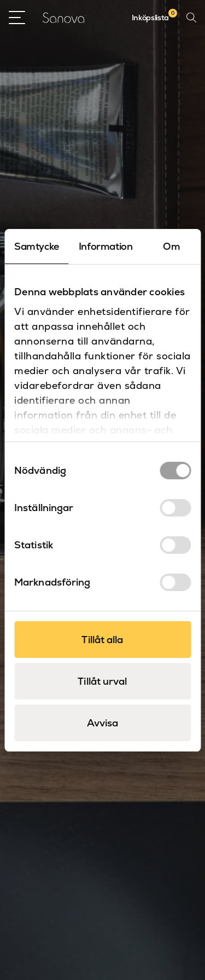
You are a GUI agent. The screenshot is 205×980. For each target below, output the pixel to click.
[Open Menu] (17, 18)
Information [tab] (106, 246)
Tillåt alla (102, 640)
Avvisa (103, 723)
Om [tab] (171, 246)
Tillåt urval (102, 681)
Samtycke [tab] (37, 246)
